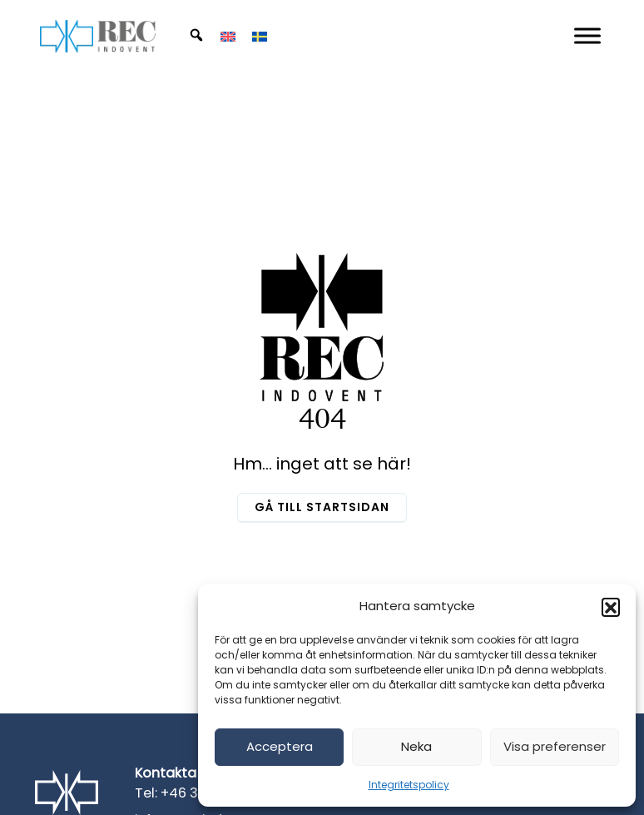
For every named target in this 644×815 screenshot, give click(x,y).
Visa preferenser (555, 746)
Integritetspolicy (409, 785)
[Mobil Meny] (587, 35)
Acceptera (280, 746)
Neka (416, 746)
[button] (611, 607)
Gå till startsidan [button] (322, 507)
